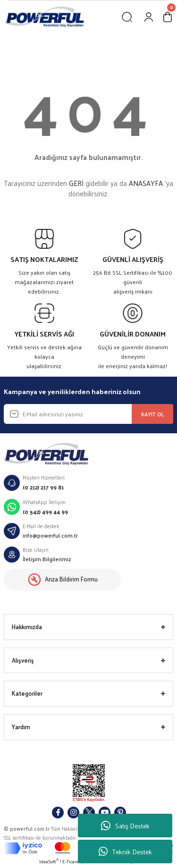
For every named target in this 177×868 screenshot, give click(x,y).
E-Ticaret (72, 862)
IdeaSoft (49, 862)
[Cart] (168, 17)
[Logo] (44, 17)
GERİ (76, 183)
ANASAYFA (146, 183)
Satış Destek (125, 826)
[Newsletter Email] (88, 414)
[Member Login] (149, 17)
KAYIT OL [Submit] (153, 414)
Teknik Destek (125, 852)
